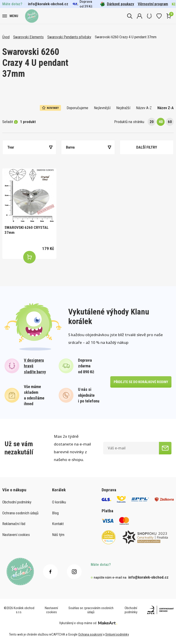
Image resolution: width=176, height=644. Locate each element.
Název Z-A (166, 108)
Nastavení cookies (16, 535)
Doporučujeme (77, 108)
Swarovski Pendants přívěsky (69, 37)
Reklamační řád (14, 524)
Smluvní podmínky (117, 634)
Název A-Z (144, 108)
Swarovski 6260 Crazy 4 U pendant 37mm (126, 37)
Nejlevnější (102, 108)
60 (170, 122)
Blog (55, 513)
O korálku (59, 502)
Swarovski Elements (28, 37)
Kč (174, 4)
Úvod (6, 37)
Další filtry (147, 147)
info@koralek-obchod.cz (48, 4)
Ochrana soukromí (90, 634)
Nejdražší (123, 108)
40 (161, 122)
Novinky (50, 108)
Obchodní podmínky (17, 502)
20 (152, 122)
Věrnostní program (153, 4)
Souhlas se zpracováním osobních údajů (91, 610)
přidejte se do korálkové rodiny (141, 382)
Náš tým (58, 535)
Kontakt (58, 524)
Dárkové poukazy (117, 4)
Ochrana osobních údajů (20, 513)
